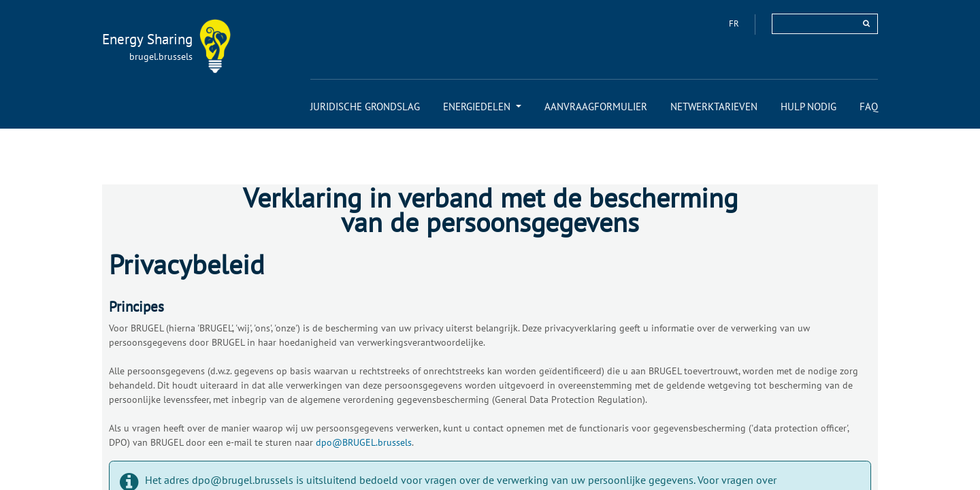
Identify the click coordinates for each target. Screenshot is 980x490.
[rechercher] (866, 23)
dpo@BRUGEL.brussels (364, 442)
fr (735, 23)
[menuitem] (365, 107)
